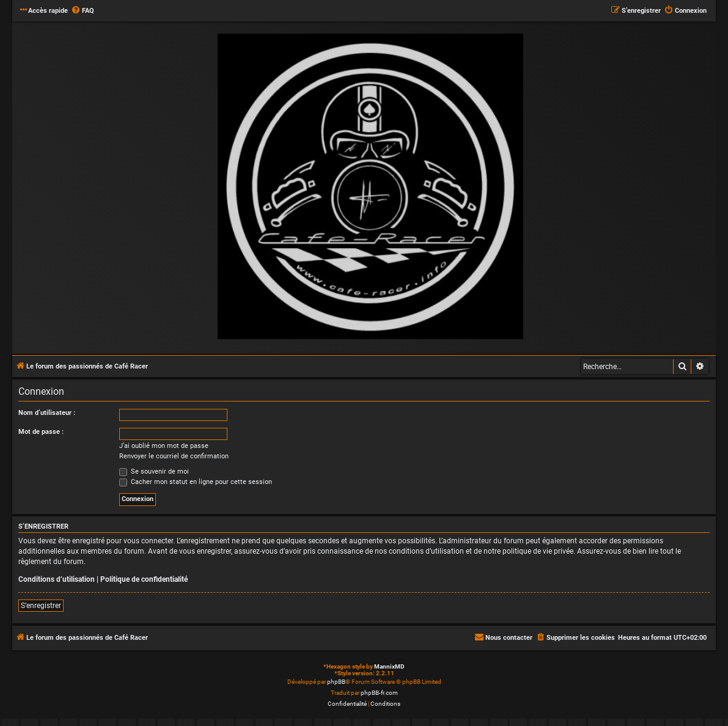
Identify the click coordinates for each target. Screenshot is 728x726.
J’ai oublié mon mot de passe (164, 446)
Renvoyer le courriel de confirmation (174, 456)
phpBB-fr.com (379, 693)
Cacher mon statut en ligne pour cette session (196, 482)
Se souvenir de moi (154, 471)
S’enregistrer (41, 606)
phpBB (336, 682)
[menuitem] (83, 11)
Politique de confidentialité (144, 579)
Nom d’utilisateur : (47, 413)
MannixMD (389, 666)
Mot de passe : (41, 432)
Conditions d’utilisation (57, 579)
